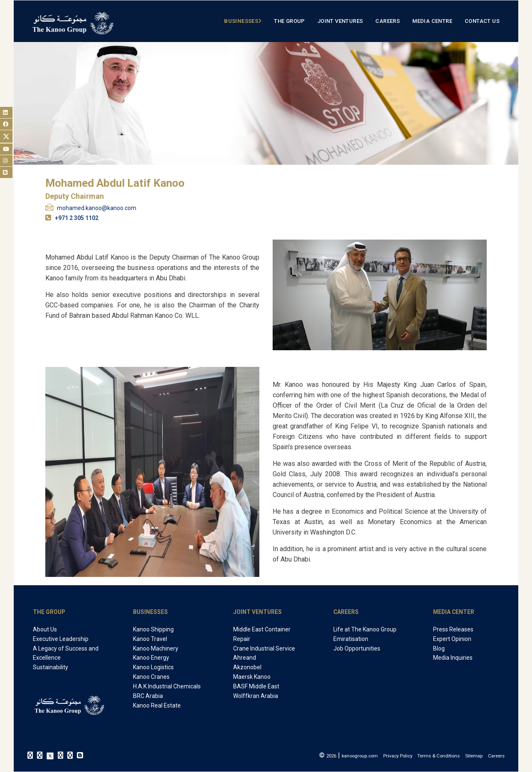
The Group (289, 21)
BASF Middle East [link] (256, 686)
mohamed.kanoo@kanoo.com (97, 208)
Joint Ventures (340, 21)
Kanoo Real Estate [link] (157, 705)
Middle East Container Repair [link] (262, 634)
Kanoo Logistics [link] (153, 667)
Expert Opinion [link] (452, 639)
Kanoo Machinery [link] (156, 648)
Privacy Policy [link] (398, 756)
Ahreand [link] (245, 658)
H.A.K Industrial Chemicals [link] (167, 686)
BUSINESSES (150, 612)
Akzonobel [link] (247, 667)
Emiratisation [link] (351, 639)
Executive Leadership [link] (61, 639)
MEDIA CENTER (454, 612)
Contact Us (482, 21)
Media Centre (432, 21)
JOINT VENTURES (257, 612)
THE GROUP (49, 612)
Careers (388, 21)
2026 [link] (331, 756)
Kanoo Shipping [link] (153, 629)
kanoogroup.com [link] (360, 756)
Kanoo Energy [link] (151, 658)
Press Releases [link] (453, 629)
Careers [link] (496, 756)
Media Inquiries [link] (453, 658)
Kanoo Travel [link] (150, 639)
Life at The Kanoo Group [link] (365, 629)
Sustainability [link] (50, 667)
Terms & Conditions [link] (438, 756)
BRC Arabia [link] (148, 696)
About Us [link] (45, 629)
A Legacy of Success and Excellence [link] (66, 653)
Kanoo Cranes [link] (151, 677)
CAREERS (346, 612)
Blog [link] (439, 648)
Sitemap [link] (474, 756)
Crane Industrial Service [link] (264, 648)
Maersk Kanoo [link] (252, 677)
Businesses (241, 21)
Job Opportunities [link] (357, 648)
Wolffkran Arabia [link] (256, 696)
